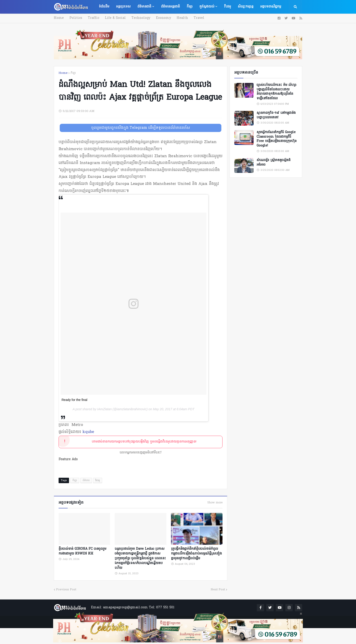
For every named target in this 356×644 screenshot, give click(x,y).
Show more (215, 503)
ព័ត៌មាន (86, 480)
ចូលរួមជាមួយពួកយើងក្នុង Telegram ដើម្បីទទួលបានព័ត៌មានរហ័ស (141, 128)
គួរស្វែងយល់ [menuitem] (207, 7)
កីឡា (73, 73)
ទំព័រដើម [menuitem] (104, 7)
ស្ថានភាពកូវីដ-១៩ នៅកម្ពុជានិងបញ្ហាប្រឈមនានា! (276, 115)
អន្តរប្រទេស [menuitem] (123, 7)
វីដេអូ (98, 480)
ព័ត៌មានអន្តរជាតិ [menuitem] (170, 7)
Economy (163, 18)
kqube (88, 432)
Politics (76, 18)
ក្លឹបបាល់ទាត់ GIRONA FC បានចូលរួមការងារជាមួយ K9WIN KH (82, 551)
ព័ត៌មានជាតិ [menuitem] (144, 7)
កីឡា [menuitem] (190, 7)
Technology (141, 18)
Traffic (94, 18)
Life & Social (115, 18)
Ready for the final (74, 400)
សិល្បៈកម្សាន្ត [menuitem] (246, 7)
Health (182, 18)
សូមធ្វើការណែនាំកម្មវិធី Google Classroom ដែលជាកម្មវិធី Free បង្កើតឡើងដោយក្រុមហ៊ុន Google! (277, 139)
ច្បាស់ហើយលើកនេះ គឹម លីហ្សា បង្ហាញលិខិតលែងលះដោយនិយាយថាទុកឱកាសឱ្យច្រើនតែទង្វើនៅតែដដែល (276, 92)
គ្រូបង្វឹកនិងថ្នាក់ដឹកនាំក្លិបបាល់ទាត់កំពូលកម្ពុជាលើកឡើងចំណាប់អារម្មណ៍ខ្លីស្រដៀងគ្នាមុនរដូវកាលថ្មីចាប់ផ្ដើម (196, 554)
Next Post (218, 590)
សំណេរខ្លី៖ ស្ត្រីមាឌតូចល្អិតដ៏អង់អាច (273, 163)
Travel (199, 18)
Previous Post (66, 590)
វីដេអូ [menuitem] (227, 7)
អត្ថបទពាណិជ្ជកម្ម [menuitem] (271, 7)
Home (59, 18)
